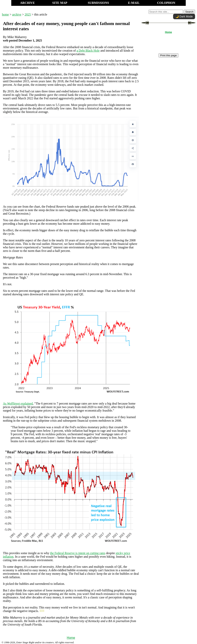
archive (17, 14)
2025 (28, 14)
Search (189, 12)
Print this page (168, 55)
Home (71, 638)
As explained (18, 403)
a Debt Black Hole (88, 51)
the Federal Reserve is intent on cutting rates (78, 553)
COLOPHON (166, 3)
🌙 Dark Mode (184, 16)
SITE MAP (60, 3)
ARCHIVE (28, 3)
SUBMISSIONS (98, 3)
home (5, 14)
